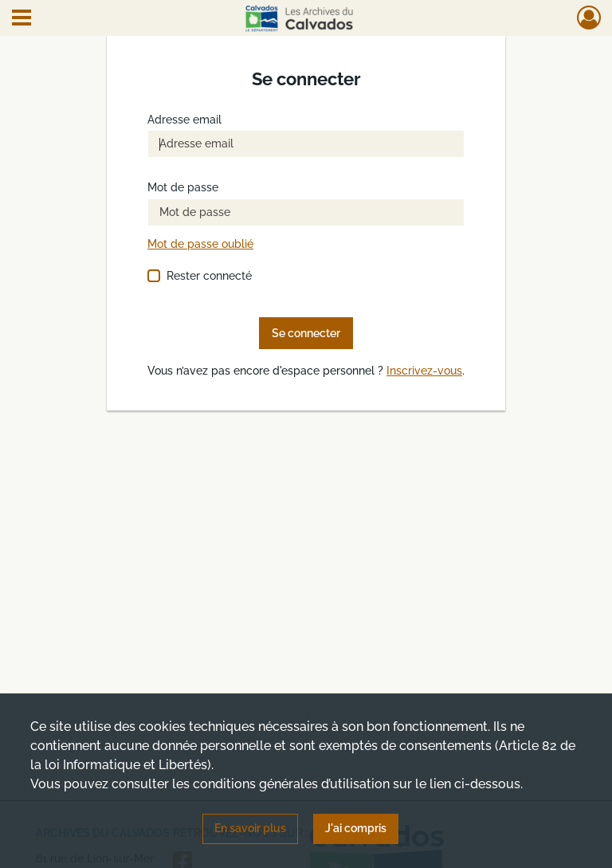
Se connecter (306, 333)
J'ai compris (356, 828)
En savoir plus (250, 828)
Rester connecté (209, 276)
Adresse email (184, 120)
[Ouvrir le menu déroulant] (22, 19)
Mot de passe (183, 188)
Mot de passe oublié (200, 244)
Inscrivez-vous (424, 371)
